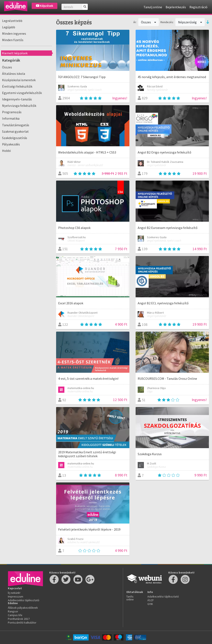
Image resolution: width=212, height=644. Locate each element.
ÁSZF (151, 600)
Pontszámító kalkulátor (22, 623)
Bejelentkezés (176, 7)
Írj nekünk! (14, 593)
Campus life (15, 615)
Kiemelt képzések (15, 53)
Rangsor (13, 611)
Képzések (45, 6)
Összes (7, 67)
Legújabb (9, 27)
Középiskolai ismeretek (19, 80)
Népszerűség (190, 22)
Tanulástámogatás (16, 125)
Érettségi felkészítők (17, 86)
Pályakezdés (11, 144)
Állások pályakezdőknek (23, 608)
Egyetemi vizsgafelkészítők (22, 93)
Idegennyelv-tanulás (17, 99)
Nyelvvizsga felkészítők (19, 106)
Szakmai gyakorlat (15, 131)
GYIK (150, 604)
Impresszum (16, 596)
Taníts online (130, 598)
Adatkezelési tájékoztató (24, 600)
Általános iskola (14, 74)
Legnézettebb (12, 21)
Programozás (12, 112)
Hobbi (6, 151)
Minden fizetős (13, 40)
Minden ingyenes (14, 33)
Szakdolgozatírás (15, 138)
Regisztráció (198, 7)
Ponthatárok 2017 (19, 619)
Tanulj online (153, 7)
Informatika (11, 118)
